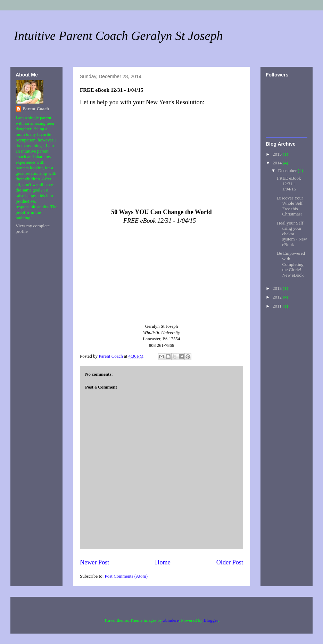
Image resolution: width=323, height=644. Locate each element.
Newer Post (94, 562)
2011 (278, 306)
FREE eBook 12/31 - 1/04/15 (289, 184)
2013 (278, 288)
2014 (278, 163)
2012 (278, 297)
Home (163, 562)
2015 (278, 154)
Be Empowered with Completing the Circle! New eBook (291, 264)
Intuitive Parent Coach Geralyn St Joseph (118, 36)
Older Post (230, 562)
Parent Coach (36, 109)
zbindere (171, 620)
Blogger (211, 620)
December (288, 170)
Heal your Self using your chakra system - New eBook (292, 234)
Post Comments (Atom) (126, 576)
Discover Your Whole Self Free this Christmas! (290, 206)
